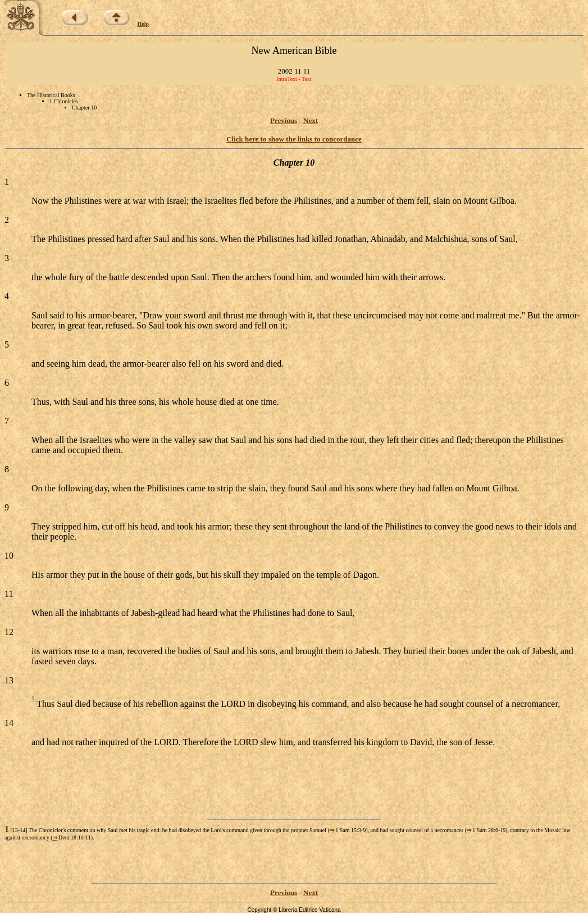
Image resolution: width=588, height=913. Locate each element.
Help (143, 24)
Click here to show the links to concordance (294, 139)
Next (311, 120)
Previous (284, 120)
